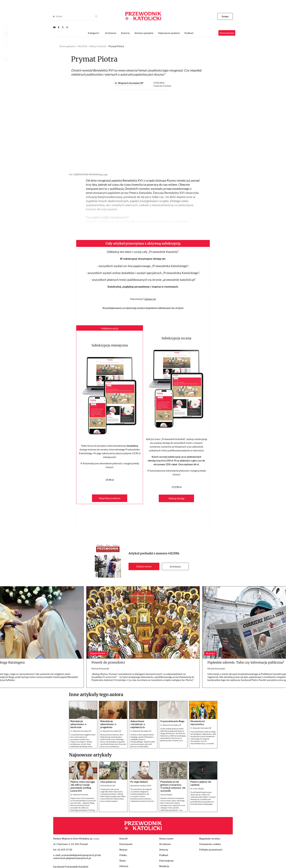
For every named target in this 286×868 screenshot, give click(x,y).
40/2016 (174, 553)
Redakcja (164, 866)
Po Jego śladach (139, 782)
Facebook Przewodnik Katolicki (71, 867)
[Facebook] (59, 27)
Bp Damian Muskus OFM (141, 786)
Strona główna (67, 46)
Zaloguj (225, 16)
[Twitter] (63, 27)
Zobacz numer (144, 566)
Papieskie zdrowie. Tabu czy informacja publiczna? (246, 662)
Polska (123, 855)
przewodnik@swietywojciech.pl (79, 855)
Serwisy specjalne (144, 33)
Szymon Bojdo (166, 795)
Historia (124, 866)
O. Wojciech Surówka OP (129, 83)
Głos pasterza (108, 782)
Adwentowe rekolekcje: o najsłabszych (138, 724)
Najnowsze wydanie (169, 33)
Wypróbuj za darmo (110, 498)
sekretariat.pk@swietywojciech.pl (72, 858)
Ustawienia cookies (210, 844)
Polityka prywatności (211, 849)
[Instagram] (67, 27)
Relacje (123, 849)
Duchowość (126, 844)
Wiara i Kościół (98, 46)
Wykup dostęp (176, 498)
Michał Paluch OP (108, 786)
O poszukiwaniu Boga (172, 721)
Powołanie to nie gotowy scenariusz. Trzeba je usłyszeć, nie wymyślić (173, 786)
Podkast (189, 33)
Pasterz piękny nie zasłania (201, 783)
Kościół (123, 838)
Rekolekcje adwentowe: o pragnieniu (108, 724)
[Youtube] (54, 27)
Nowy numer (166, 838)
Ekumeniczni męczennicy (198, 723)
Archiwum (175, 566)
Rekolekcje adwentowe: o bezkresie (78, 724)
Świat (123, 861)
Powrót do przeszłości (108, 662)
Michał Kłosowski (100, 669)
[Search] (54, 16)
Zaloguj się (150, 299)
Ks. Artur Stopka (197, 789)
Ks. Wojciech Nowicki (79, 795)
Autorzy (125, 33)
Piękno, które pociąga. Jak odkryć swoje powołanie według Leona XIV (83, 786)
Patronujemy (166, 861)
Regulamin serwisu (210, 838)
